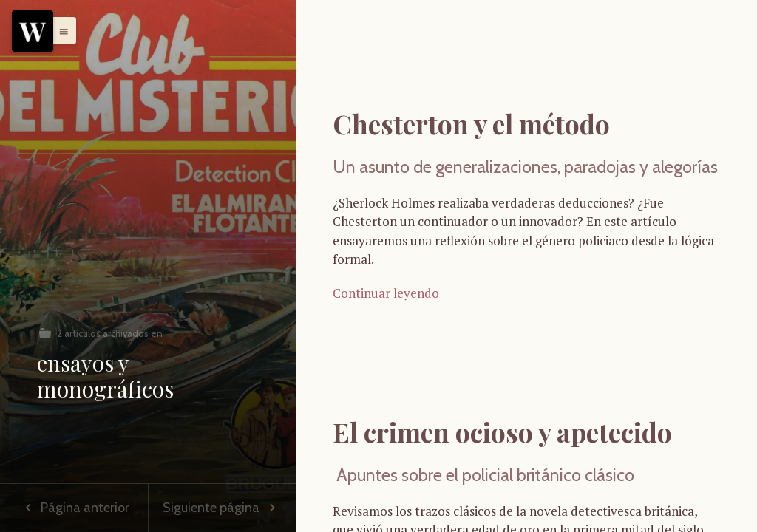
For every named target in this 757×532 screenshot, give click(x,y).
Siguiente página (222, 508)
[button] (60, 30)
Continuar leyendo (386, 293)
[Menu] (33, 31)
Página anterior (74, 508)
